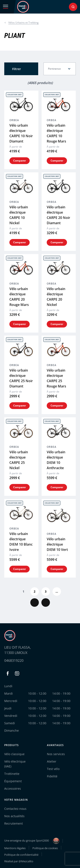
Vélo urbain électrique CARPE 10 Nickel (19, 215)
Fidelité (52, 776)
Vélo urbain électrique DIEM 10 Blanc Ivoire (21, 542)
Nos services (56, 754)
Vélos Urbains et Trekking (23, 23)
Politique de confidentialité (21, 855)
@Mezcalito (26, 861)
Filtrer (17, 69)
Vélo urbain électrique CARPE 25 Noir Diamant (21, 378)
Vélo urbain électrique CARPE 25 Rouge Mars (56, 378)
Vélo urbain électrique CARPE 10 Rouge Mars (56, 133)
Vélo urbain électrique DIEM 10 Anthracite (56, 460)
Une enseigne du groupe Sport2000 (32, 841)
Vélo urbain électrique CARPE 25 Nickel (19, 460)
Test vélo (53, 769)
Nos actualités (14, 816)
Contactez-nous (15, 809)
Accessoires (13, 789)
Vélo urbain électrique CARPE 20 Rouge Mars (19, 296)
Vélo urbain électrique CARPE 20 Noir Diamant (58, 215)
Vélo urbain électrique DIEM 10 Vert (57, 544)
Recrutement (14, 823)
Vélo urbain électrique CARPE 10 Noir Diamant (21, 133)
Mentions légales (15, 848)
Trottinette (12, 774)
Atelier (52, 761)
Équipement (13, 781)
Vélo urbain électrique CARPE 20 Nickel (56, 296)
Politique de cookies (45, 848)
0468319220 (14, 661)
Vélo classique (14, 754)
